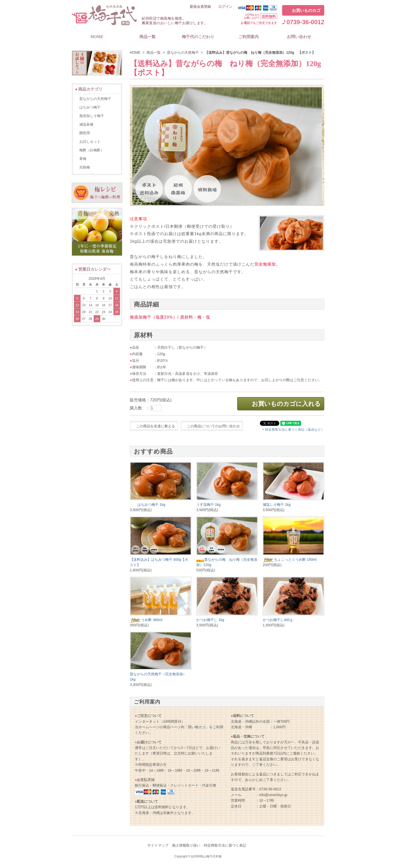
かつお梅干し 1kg (210, 620)
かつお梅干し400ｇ (278, 620)
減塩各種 (86, 124)
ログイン (225, 7)
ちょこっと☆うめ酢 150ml (290, 559)
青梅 (83, 159)
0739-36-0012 (305, 22)
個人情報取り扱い (186, 845)
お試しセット (90, 142)
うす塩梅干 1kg (208, 505)
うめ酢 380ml (146, 620)
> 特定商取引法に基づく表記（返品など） (293, 430)
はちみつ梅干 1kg (147, 505)
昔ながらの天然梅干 (183, 52)
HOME (97, 37)
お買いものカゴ (306, 10)
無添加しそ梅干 (92, 116)
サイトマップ (158, 845)
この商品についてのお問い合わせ (213, 426)
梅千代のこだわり (198, 37)
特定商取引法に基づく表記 (225, 845)
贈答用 (85, 133)
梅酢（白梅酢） (92, 150)
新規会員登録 (200, 7)
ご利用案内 (249, 37)
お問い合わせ (299, 37)
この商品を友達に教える (156, 426)
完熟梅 (85, 167)
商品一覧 (147, 37)
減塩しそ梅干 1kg (277, 505)
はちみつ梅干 (90, 107)
